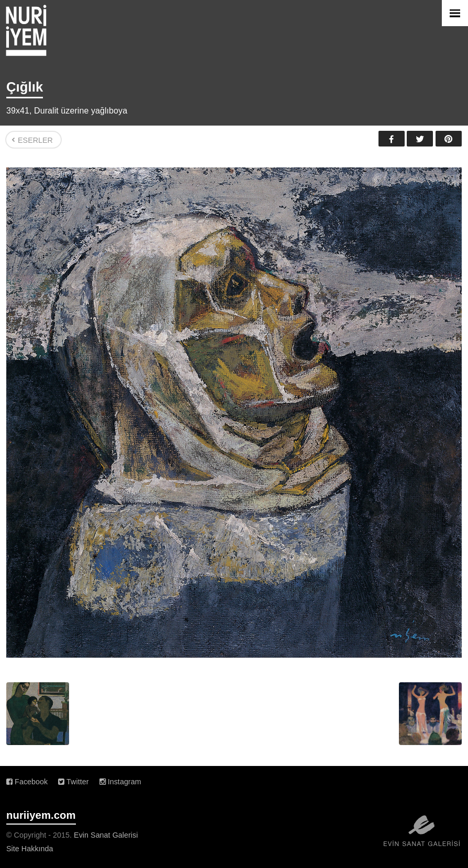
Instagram (120, 782)
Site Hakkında (30, 849)
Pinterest (449, 139)
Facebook (392, 139)
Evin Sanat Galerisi (106, 835)
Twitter (420, 139)
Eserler (35, 140)
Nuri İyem (26, 30)
